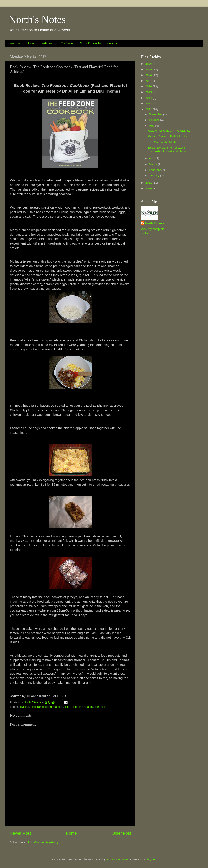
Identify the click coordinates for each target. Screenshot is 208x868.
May (152, 126)
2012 (149, 109)
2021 (149, 81)
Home (31, 43)
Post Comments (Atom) (43, 842)
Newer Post (20, 833)
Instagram (48, 43)
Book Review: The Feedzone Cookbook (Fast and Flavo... (168, 149)
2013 (149, 104)
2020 (149, 86)
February (155, 170)
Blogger (151, 859)
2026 (149, 64)
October (154, 120)
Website (15, 43)
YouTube (67, 43)
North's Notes (37, 19)
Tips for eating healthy (79, 707)
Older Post (121, 833)
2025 (149, 69)
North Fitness (155, 223)
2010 (149, 188)
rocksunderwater (117, 859)
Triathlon (100, 707)
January (154, 175)
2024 (149, 75)
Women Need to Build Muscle (167, 136)
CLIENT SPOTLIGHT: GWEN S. (169, 131)
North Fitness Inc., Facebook (98, 43)
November (156, 114)
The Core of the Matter (163, 142)
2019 (149, 92)
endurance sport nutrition (47, 707)
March (153, 164)
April (152, 158)
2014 (149, 98)
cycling (25, 707)
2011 (149, 183)
